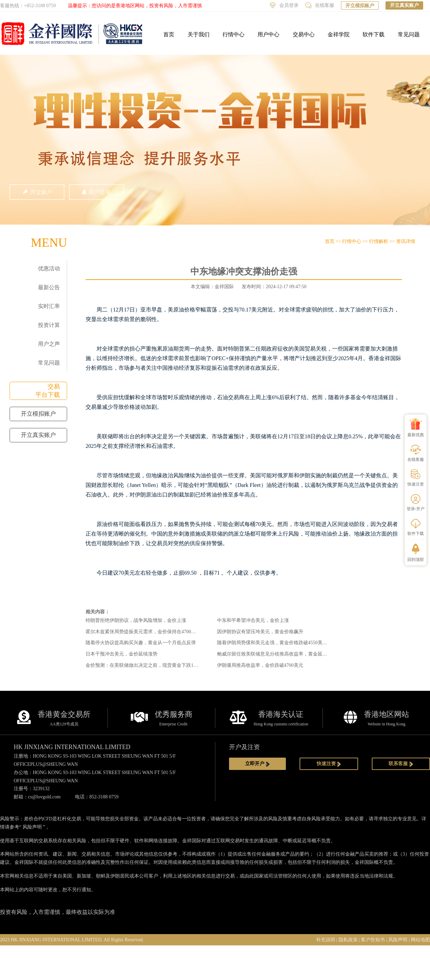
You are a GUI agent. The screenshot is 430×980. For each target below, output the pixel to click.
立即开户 (257, 764)
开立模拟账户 (360, 6)
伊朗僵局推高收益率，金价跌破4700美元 (260, 665)
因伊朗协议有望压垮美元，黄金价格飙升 (260, 632)
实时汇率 (49, 306)
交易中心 (304, 34)
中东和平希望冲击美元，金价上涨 (253, 620)
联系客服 (401, 764)
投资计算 (49, 325)
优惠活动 (49, 268)
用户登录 (97, 192)
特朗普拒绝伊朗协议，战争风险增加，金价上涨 (136, 620)
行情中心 (233, 34)
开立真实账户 (404, 5)
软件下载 (374, 34)
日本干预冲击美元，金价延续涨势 (122, 654)
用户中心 (268, 34)
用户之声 (49, 344)
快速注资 (329, 764)
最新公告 (49, 287)
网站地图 (420, 940)
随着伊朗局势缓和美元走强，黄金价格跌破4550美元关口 (277, 643)
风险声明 (32, 827)
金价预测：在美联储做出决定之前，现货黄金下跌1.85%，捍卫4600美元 (161, 665)
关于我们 (199, 34)
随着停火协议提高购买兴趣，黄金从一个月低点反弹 (141, 643)
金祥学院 (339, 34)
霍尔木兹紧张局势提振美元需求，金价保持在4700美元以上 (148, 632)
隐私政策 (348, 940)
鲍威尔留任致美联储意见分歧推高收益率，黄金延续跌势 (277, 654)
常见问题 (409, 34)
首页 (169, 34)
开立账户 (37, 192)
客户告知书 (373, 940)
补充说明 (326, 940)
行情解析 (379, 241)
